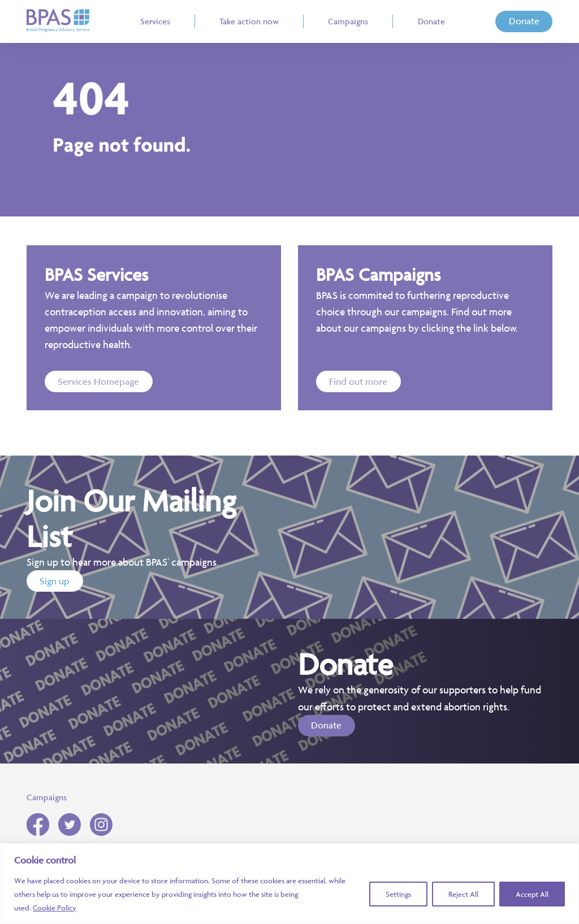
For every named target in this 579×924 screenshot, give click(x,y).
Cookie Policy (55, 908)
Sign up (55, 581)
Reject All (463, 894)
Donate (524, 21)
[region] (289, 884)
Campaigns (47, 797)
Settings (398, 894)
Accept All (532, 894)
